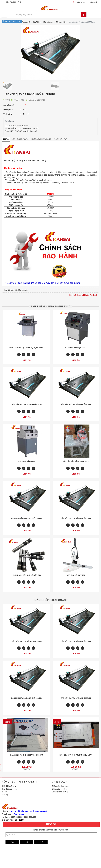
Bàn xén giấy (61, 22)
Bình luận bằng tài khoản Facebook (83, 295)
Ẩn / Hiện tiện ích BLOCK (12, 21)
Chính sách (60, 782)
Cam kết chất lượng (60, 792)
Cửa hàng (9, 121)
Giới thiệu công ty (9, 786)
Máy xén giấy (48, 22)
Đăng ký (94, 2)
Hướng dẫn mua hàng (41, 139)
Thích (6, 100)
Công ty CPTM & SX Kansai (20, 782)
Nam (12, 842)
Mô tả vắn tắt (60, 139)
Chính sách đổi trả (59, 789)
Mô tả (6, 139)
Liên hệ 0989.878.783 (20, 139)
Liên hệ (5, 795)
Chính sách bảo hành (60, 786)
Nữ (27, 842)
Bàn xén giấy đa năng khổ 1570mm (82, 22)
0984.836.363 (17, 817)
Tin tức (5, 792)
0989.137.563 (30, 817)
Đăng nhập (81, 2)
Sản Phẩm (37, 22)
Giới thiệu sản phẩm (10, 789)
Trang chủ (26, 22)
